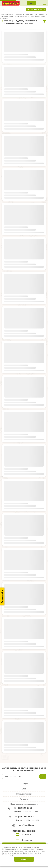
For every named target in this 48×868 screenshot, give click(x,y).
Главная (3, 15)
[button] (4, 10)
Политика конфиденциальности (24, 804)
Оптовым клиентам (24, 794)
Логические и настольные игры (26, 15)
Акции (24, 784)
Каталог (10, 15)
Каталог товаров (36, 10)
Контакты (24, 799)
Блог (24, 789)
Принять (24, 859)
